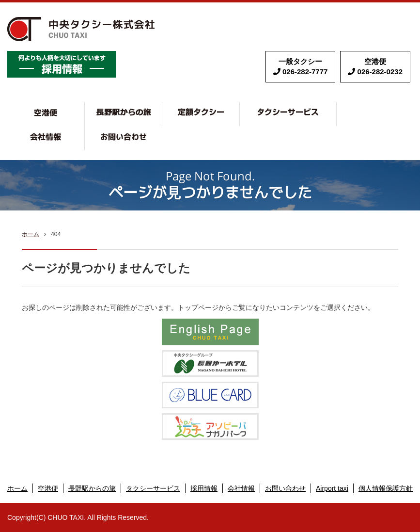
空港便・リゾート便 (85, 107)
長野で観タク (162, 107)
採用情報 (204, 488)
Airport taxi (332, 488)
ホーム (31, 234)
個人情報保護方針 (386, 488)
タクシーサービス (336, 107)
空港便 (48, 488)
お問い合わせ (124, 138)
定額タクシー (240, 107)
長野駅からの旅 (92, 488)
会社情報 (85, 131)
